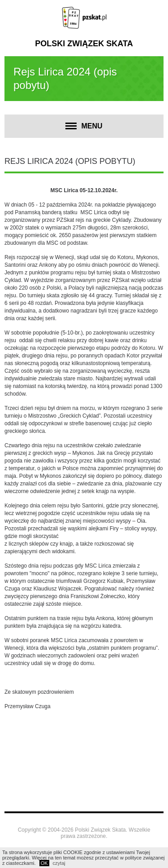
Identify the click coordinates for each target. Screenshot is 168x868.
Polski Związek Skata (84, 44)
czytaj (59, 863)
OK (44, 863)
